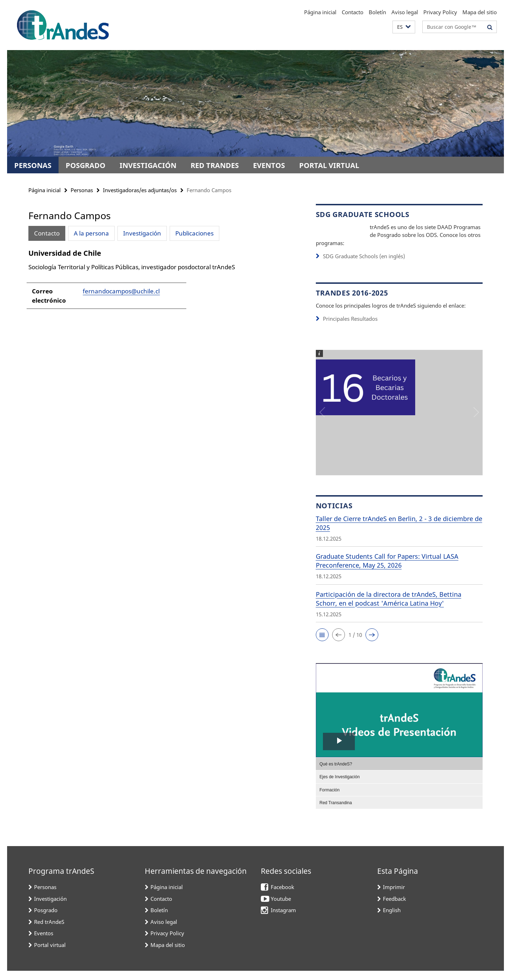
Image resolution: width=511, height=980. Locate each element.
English (392, 919)
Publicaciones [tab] (194, 233)
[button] (404, 27)
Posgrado (86, 165)
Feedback (394, 908)
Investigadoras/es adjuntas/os (140, 190)
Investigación (148, 165)
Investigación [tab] (142, 233)
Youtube (281, 908)
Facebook (282, 896)
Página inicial (320, 12)
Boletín (377, 12)
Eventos (269, 165)
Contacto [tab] (47, 233)
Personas (33, 165)
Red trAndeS (215, 165)
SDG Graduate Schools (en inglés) (364, 266)
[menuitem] (399, 773)
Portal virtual (329, 165)
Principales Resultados (350, 328)
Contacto (353, 12)
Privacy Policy (440, 12)
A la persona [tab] (91, 233)
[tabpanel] (159, 282)
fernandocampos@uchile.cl (121, 291)
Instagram (283, 919)
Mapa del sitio (480, 12)
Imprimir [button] (394, 896)
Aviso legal (405, 12)
